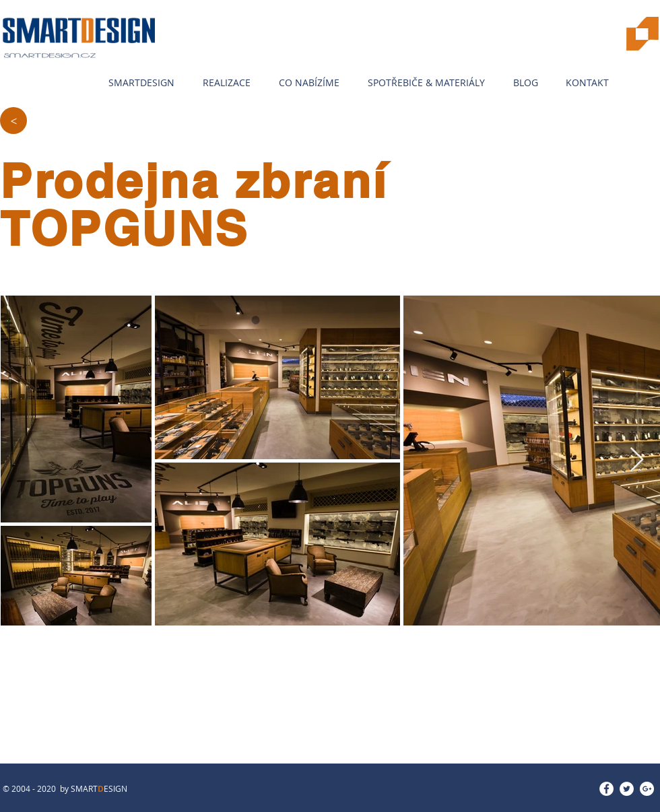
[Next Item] (637, 460)
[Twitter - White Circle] (627, 789)
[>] (13, 121)
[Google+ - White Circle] (647, 789)
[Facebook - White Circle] (606, 789)
